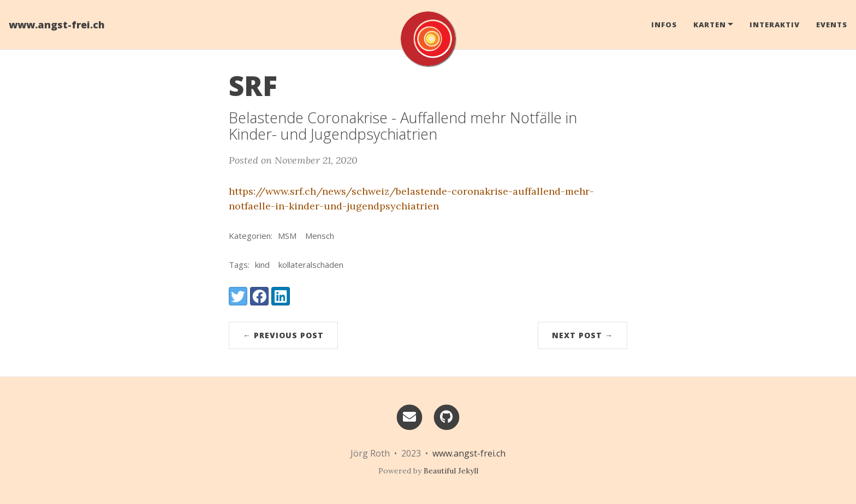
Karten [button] (710, 25)
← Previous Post (283, 335)
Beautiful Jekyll (451, 471)
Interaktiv (775, 25)
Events (832, 25)
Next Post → (582, 335)
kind (262, 265)
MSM (287, 236)
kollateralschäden (311, 265)
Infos (664, 25)
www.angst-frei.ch (57, 25)
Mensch (320, 236)
